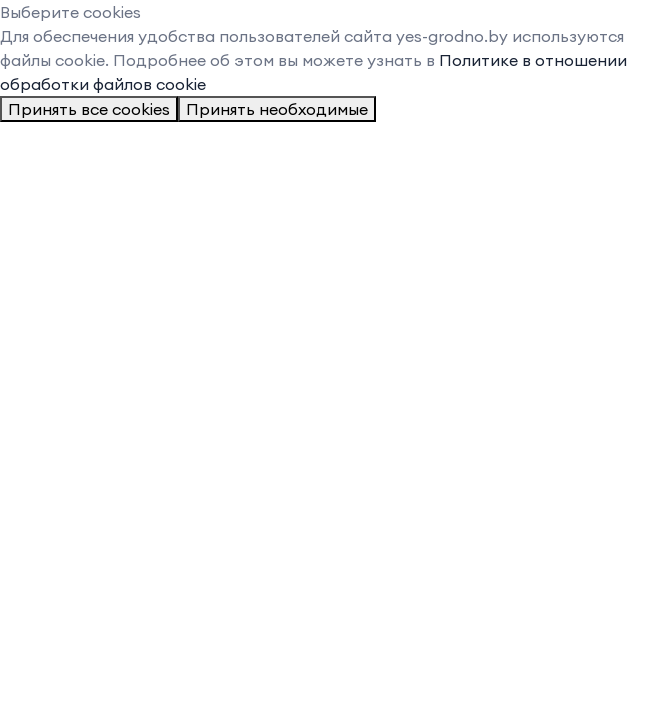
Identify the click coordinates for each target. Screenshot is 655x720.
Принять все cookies (89, 109)
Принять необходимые (277, 109)
